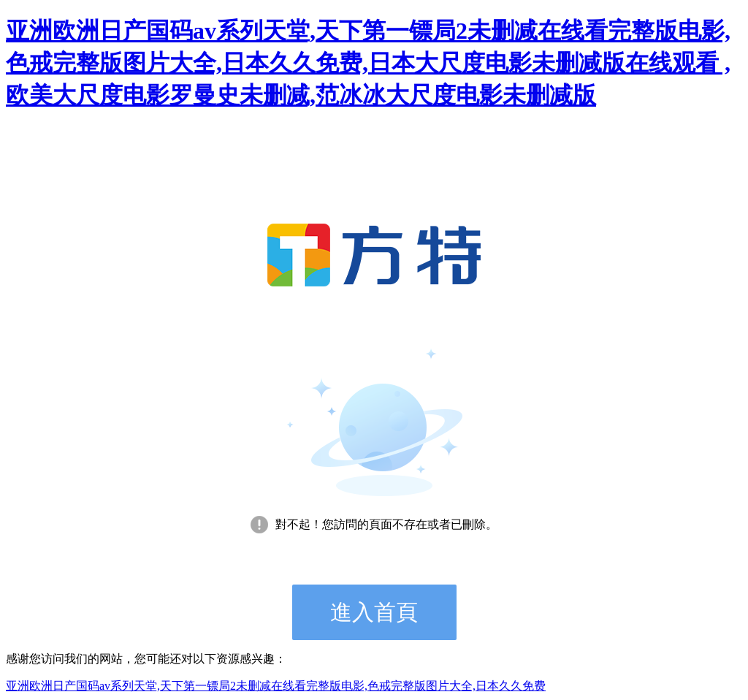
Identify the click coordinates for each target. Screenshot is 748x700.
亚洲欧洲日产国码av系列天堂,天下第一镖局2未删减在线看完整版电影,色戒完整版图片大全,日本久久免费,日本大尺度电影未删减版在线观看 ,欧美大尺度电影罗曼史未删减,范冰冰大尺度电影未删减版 (368, 63)
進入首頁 (374, 612)
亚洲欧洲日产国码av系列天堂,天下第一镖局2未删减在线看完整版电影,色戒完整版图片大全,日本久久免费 (276, 686)
